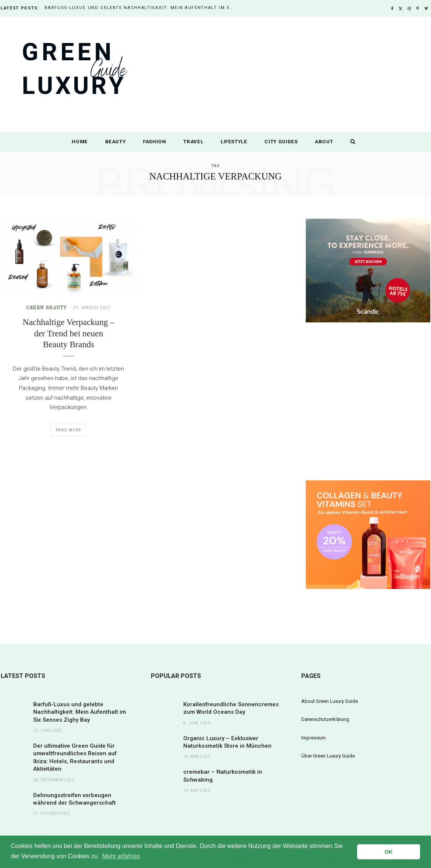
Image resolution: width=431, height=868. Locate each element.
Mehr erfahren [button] (121, 856)
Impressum (314, 738)
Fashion (155, 141)
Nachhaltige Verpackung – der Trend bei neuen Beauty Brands (69, 333)
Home (80, 141)
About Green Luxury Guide (330, 701)
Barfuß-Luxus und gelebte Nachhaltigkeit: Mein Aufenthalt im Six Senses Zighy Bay (141, 8)
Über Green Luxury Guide (328, 756)
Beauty (116, 141)
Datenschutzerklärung (325, 719)
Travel (193, 141)
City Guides (281, 141)
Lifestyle (234, 141)
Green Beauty (46, 308)
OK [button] (389, 852)
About (324, 141)
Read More (69, 430)
